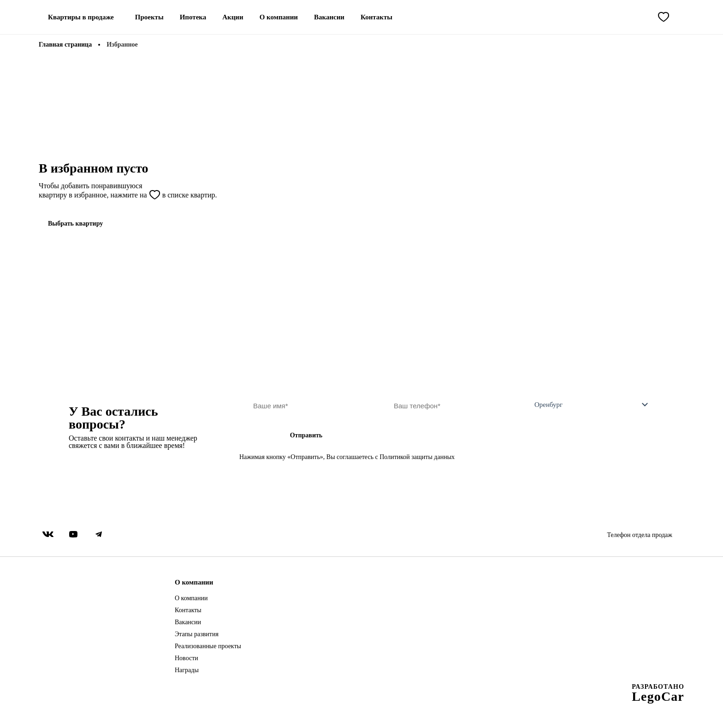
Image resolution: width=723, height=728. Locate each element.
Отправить (306, 435)
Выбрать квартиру (75, 224)
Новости (187, 658)
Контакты (376, 17)
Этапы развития (197, 634)
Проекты (149, 17)
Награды (187, 670)
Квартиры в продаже (81, 17)
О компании (279, 17)
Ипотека (193, 17)
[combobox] (587, 406)
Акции (233, 17)
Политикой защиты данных (417, 457)
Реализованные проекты (208, 646)
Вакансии (329, 17)
